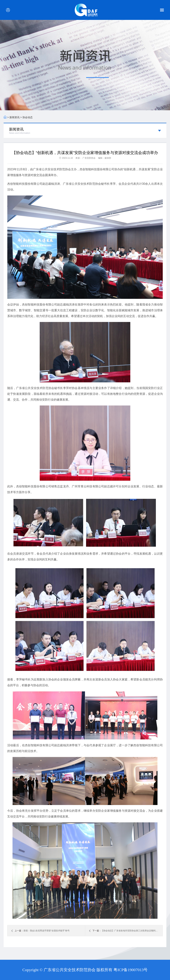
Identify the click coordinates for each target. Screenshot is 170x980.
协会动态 (28, 117)
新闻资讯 (14, 117)
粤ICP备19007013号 (130, 970)
